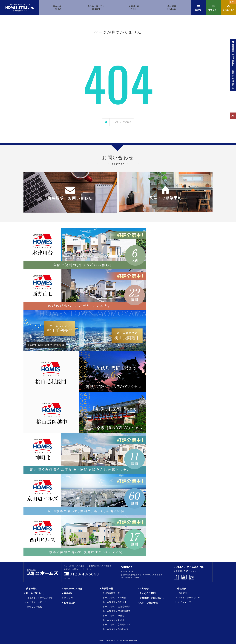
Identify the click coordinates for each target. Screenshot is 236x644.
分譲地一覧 (107, 589)
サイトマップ (184, 602)
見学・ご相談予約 (149, 603)
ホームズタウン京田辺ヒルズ (117, 625)
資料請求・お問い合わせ (152, 598)
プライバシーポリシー (189, 598)
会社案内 (182, 589)
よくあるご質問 (147, 593)
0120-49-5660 (84, 574)
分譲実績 (183, 593)
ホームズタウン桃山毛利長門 (117, 607)
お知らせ (144, 589)
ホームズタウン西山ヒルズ (115, 629)
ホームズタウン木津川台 (114, 598)
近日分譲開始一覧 (111, 593)
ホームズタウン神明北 (113, 616)
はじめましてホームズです (40, 598)
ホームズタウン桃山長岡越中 (117, 611)
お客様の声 (134, 8)
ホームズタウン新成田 (113, 620)
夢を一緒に (58, 8)
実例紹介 (68, 593)
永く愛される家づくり (38, 602)
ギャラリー (70, 598)
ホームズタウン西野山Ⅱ (114, 602)
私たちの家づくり (96, 8)
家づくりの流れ (34, 607)
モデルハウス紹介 (73, 589)
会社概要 (172, 8)
